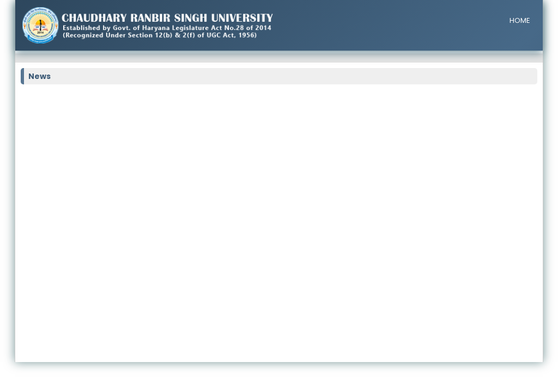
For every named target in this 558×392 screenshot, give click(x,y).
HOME (520, 20)
